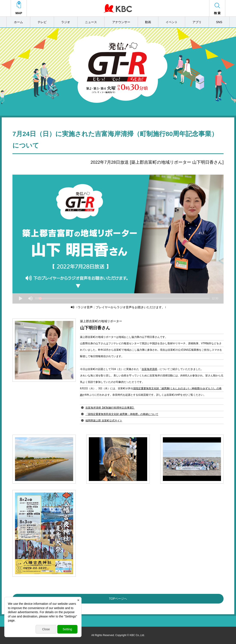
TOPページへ (118, 599)
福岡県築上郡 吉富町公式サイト (104, 421)
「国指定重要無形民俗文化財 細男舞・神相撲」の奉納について (122, 414)
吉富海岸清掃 (149, 369)
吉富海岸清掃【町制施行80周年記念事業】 (110, 408)
